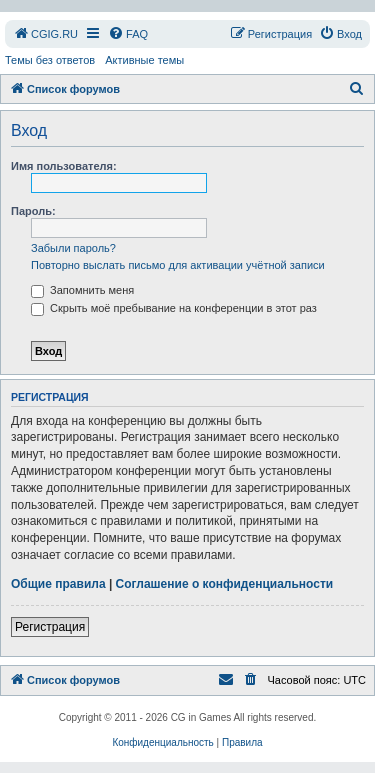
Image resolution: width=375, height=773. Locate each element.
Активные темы (144, 60)
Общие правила (58, 584)
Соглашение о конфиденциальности (225, 584)
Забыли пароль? (73, 248)
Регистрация (50, 627)
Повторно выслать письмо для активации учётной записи (178, 265)
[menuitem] (45, 34)
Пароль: (33, 211)
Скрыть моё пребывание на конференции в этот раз (174, 308)
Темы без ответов (50, 60)
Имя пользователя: (64, 166)
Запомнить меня (82, 290)
